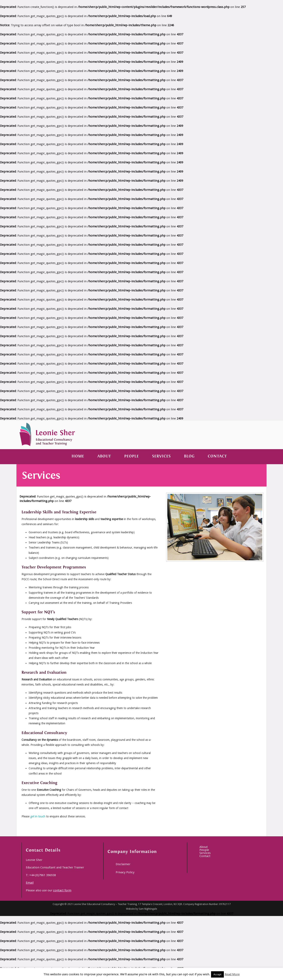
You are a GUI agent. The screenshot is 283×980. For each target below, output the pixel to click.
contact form (62, 890)
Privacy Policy (125, 872)
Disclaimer (123, 864)
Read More (232, 974)
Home (78, 456)
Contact (217, 456)
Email (30, 883)
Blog (189, 456)
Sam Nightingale (148, 909)
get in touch (38, 816)
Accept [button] (217, 974)
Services (161, 456)
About (104, 456)
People (132, 456)
